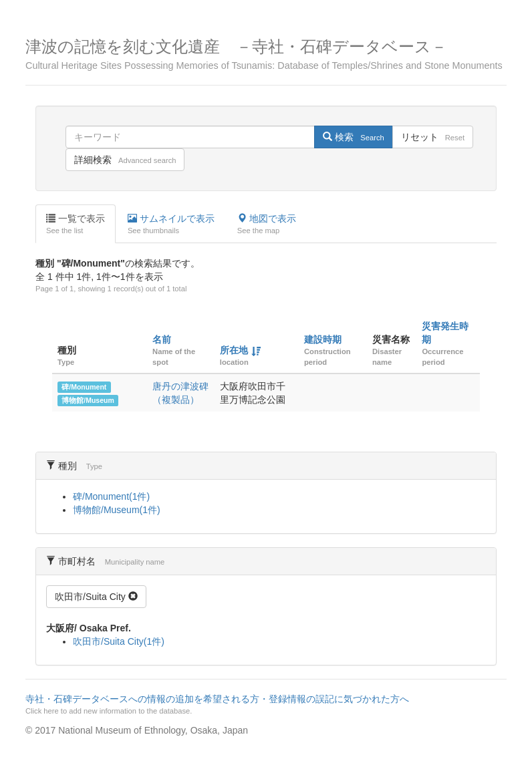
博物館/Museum (88, 400)
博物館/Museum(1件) (117, 510)
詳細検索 (125, 160)
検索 (353, 137)
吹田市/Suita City (96, 597)
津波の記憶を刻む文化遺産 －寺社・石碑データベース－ (266, 54)
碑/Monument (84, 387)
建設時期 (323, 339)
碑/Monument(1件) (111, 496)
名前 (162, 339)
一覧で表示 (76, 224)
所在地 (234, 350)
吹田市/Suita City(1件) (119, 641)
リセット (433, 137)
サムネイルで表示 (171, 224)
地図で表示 (267, 224)
